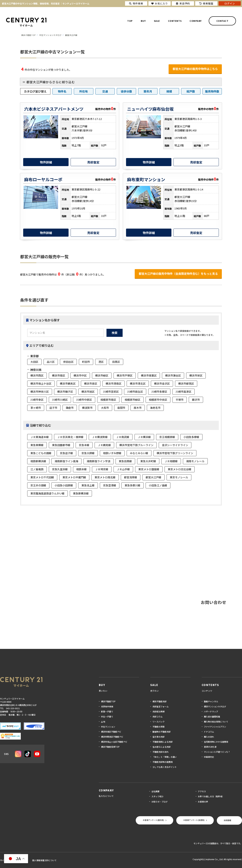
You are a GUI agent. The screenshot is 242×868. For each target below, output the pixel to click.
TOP (130, 21)
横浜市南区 (59, 375)
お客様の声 (203, 802)
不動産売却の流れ (161, 752)
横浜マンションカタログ (215, 706)
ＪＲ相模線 (171, 461)
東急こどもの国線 (41, 453)
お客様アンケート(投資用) (194, 820)
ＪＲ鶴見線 (104, 445)
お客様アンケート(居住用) (153, 820)
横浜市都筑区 (186, 384)
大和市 (105, 408)
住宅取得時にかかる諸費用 (216, 742)
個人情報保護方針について (44, 860)
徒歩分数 (126, 91)
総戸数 (191, 91)
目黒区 (116, 362)
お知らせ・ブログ (160, 802)
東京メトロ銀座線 (149, 469)
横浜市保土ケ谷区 (41, 384)
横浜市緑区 (102, 375)
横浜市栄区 (196, 375)
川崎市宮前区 (111, 392)
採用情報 (227, 820)
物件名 (62, 91)
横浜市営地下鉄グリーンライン (175, 453)
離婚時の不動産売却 (162, 732)
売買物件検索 (107, 706)
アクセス (202, 791)
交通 (105, 91)
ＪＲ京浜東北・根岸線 (70, 437)
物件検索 (136, 3)
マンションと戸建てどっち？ (217, 752)
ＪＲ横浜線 (144, 437)
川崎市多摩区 (159, 392)
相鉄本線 (81, 469)
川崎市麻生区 (135, 392)
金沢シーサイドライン (175, 445)
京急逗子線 (66, 453)
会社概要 (155, 791)
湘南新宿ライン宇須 (99, 461)
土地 (103, 722)
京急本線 (84, 445)
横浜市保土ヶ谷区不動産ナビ (114, 742)
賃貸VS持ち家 (210, 747)
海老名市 (155, 408)
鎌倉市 (70, 408)
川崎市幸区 (37, 400)
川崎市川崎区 (60, 400)
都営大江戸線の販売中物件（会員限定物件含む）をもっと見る (178, 274)
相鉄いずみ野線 (112, 453)
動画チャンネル (211, 701)
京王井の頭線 (38, 485)
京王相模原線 (167, 437)
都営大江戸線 (153, 477)
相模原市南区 (108, 400)
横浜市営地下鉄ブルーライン (136, 445)
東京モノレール (179, 477)
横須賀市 (87, 408)
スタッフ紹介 (158, 796)
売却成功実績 (159, 711)
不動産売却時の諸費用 (163, 762)
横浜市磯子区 (65, 392)
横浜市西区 (37, 375)
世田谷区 (68, 362)
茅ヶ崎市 (36, 408)
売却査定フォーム (161, 706)
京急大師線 (88, 453)
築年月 (148, 91)
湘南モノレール (195, 461)
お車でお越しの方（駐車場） (211, 796)
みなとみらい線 (139, 453)
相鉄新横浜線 (38, 461)
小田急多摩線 (191, 437)
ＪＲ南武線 (123, 437)
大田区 (34, 362)
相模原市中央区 (158, 400)
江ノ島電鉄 (37, 469)
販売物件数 (212, 91)
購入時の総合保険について (216, 722)
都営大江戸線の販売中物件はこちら (195, 69)
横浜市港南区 (114, 384)
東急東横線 (37, 445)
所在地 (83, 91)
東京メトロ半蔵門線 (74, 477)
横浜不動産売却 (160, 701)
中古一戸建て (107, 717)
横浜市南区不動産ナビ (111, 732)
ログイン (230, 3)
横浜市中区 (80, 375)
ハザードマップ (211, 711)
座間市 (121, 408)
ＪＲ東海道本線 (40, 437)
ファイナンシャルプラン (215, 727)
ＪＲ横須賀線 (100, 437)
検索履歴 (206, 3)
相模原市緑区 (132, 400)
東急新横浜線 (81, 493)
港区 (101, 362)
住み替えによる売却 (162, 747)
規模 (169, 91)
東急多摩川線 (132, 485)
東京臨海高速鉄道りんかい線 (47, 493)
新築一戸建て (107, 711)
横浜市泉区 (91, 384)
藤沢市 (196, 400)
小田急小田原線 (64, 485)
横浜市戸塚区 (125, 375)
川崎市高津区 (184, 392)
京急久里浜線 (60, 469)
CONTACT (222, 21)
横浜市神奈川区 (40, 392)
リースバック (159, 722)
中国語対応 (209, 757)
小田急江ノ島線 (158, 485)
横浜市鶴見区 (68, 384)
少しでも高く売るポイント (165, 767)
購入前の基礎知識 (212, 717)
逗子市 (53, 408)
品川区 (51, 362)
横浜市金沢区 (162, 384)
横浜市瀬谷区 (173, 375)
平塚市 (180, 400)
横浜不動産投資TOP (110, 747)
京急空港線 (110, 485)
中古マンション (108, 727)
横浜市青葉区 (149, 375)
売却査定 (93, 162)
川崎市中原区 (84, 400)
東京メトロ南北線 (105, 477)
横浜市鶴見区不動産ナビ (112, 737)
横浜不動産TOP (108, 701)
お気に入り (160, 3)
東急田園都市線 (61, 445)
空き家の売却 (159, 737)
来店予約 (183, 3)
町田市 (86, 362)
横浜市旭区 (88, 392)
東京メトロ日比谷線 (180, 469)
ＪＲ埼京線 (102, 469)
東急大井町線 (148, 461)
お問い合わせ (214, 602)
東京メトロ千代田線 (42, 477)
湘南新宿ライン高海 (66, 461)
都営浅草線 (131, 477)
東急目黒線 (125, 461)
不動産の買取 (159, 727)
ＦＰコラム (209, 732)
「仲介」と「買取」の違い (165, 757)
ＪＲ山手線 (123, 469)
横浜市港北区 (138, 384)
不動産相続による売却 (163, 742)
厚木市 (138, 408)
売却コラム (158, 717)
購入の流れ (209, 737)
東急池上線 (88, 485)
